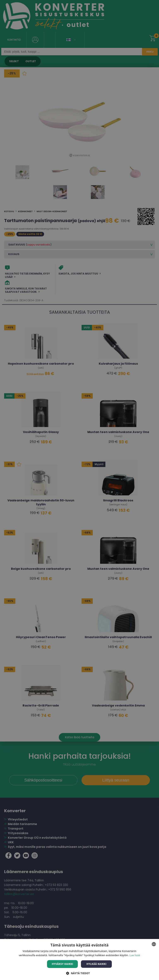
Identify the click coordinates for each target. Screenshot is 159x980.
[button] (79, 973)
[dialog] (79, 490)
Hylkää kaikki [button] (96, 964)
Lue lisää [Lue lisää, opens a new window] (135, 955)
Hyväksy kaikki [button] (63, 964)
